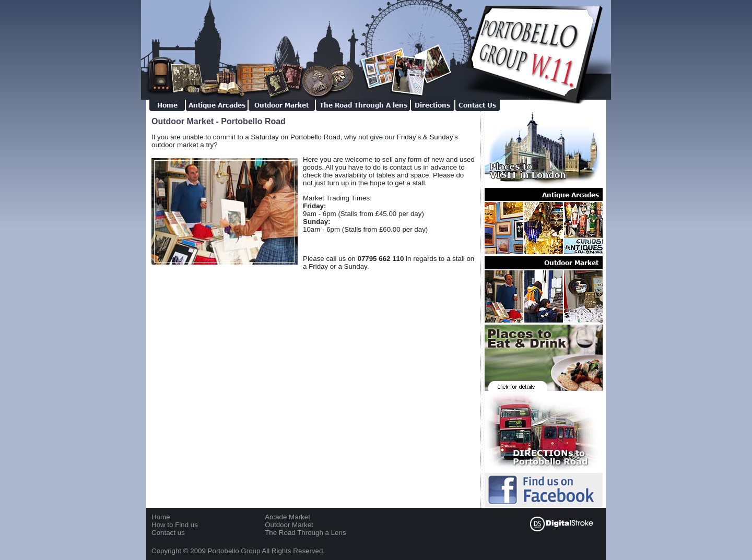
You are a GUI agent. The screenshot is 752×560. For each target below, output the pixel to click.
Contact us (168, 533)
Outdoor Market (289, 525)
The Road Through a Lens (305, 533)
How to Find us (175, 525)
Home (161, 517)
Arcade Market (287, 517)
